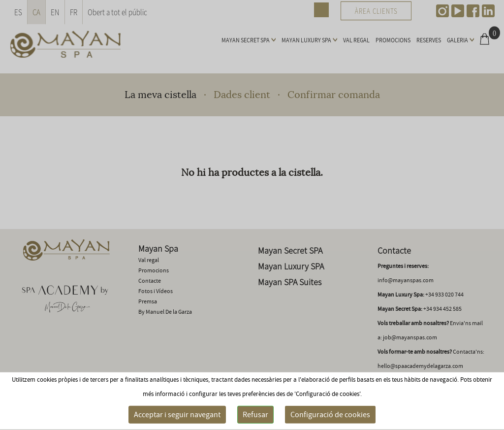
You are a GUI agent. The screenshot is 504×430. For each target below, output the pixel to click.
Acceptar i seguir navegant (177, 415)
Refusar (255, 415)
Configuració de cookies (330, 415)
